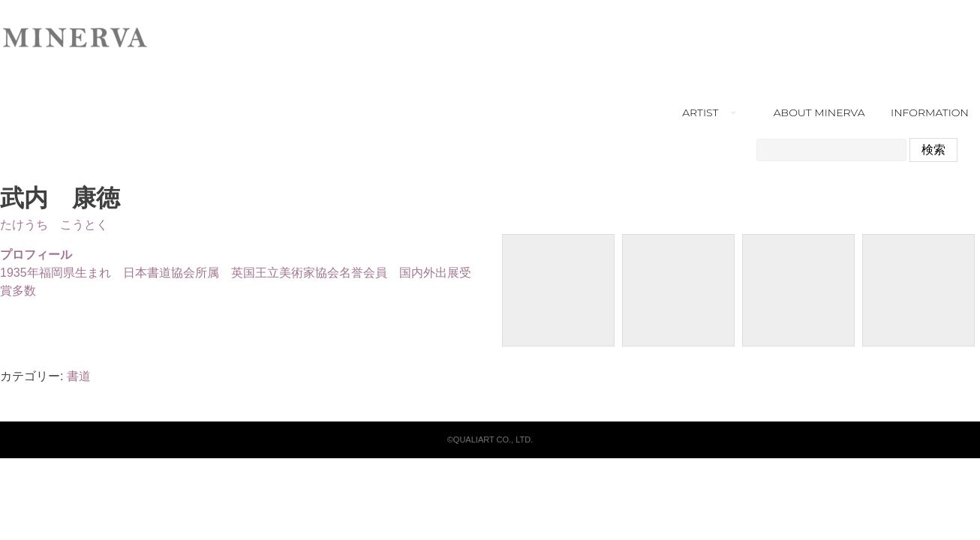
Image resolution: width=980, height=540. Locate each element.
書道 (79, 376)
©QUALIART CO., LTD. (490, 439)
